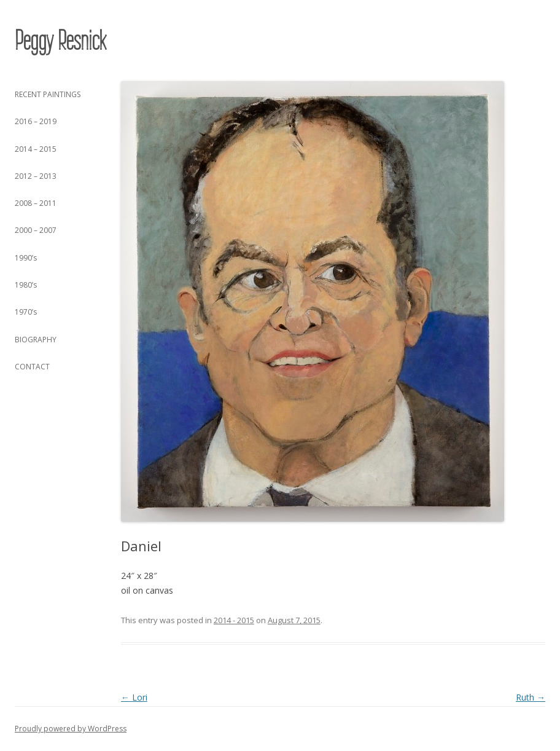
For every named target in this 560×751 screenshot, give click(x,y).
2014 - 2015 (234, 620)
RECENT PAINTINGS (48, 94)
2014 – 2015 (36, 149)
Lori (134, 697)
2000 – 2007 (36, 230)
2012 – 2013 (36, 176)
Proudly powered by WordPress (71, 729)
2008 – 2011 (36, 203)
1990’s (26, 258)
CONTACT (32, 367)
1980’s (26, 285)
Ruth (531, 697)
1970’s (26, 312)
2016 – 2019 (36, 121)
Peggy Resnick (60, 41)
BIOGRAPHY (36, 340)
